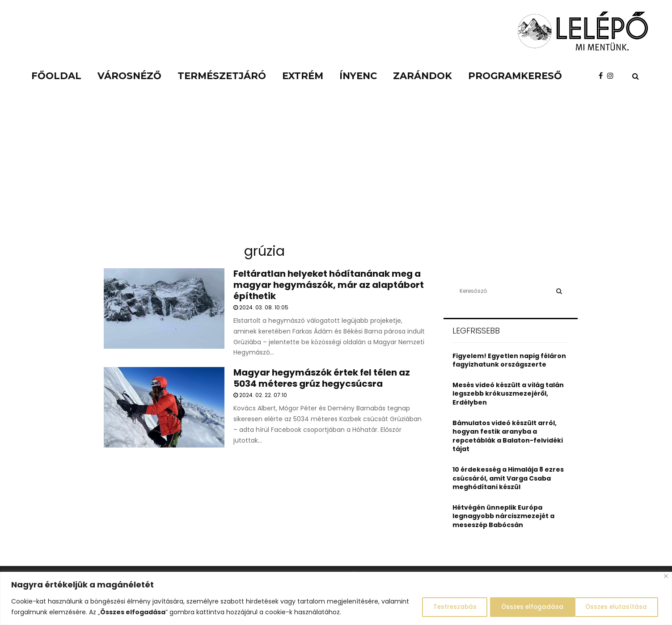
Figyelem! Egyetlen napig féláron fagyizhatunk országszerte (509, 360)
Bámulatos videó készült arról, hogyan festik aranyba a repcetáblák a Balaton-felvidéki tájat (508, 436)
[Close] (666, 576)
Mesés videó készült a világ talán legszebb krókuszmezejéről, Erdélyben (508, 394)
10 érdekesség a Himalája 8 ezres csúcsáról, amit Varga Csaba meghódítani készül (508, 478)
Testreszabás (440, 607)
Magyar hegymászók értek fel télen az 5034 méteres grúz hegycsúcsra (322, 378)
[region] (336, 598)
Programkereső (515, 76)
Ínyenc (358, 76)
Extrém (303, 76)
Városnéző (129, 76)
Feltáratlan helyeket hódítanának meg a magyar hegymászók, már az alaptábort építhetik (329, 285)
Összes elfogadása (616, 607)
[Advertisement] (336, 170)
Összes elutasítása (523, 607)
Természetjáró (222, 76)
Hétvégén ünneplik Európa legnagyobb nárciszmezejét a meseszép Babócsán (503, 516)
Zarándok (423, 76)
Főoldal (56, 76)
